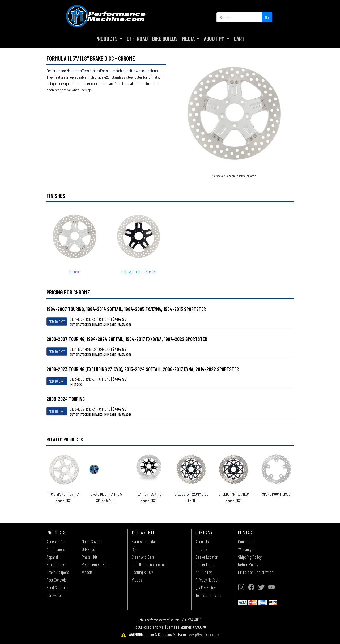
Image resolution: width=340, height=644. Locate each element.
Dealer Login (205, 564)
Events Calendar (144, 541)
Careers (202, 549)
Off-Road (137, 39)
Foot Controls (57, 580)
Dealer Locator (207, 557)
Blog (135, 549)
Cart (239, 39)
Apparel (52, 557)
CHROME (74, 272)
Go (267, 17)
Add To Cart (57, 321)
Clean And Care (143, 557)
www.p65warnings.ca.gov (204, 635)
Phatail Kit (90, 557)
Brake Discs (56, 564)
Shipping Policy (250, 557)
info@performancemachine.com (159, 620)
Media (188, 39)
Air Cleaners (56, 549)
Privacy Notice (207, 580)
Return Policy (248, 564)
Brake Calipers (58, 572)
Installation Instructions (150, 564)
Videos (137, 580)
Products (107, 39)
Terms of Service (208, 595)
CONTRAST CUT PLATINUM (138, 272)
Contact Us (246, 541)
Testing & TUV (142, 572)
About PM (214, 39)
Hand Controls (57, 587)
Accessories (56, 541)
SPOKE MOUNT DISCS (276, 494)
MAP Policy (204, 572)
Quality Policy (206, 587)
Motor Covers (92, 541)
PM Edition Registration (256, 572)
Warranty (245, 549)
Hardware (54, 595)
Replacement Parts (96, 564)
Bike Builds (165, 39)
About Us (202, 541)
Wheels (87, 572)
